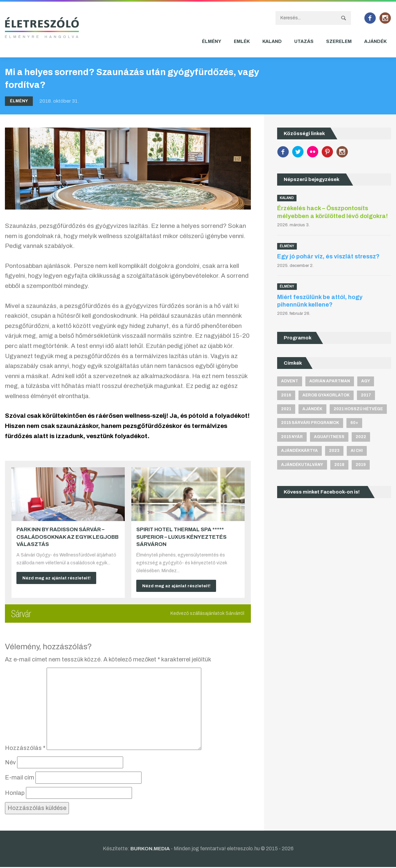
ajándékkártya (299, 451)
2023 (334, 451)
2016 (286, 395)
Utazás (304, 41)
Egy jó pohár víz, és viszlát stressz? (328, 256)
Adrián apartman (330, 381)
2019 (361, 465)
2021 (286, 409)
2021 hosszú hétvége (358, 409)
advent (290, 381)
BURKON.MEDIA (150, 849)
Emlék (242, 41)
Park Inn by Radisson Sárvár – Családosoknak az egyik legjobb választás (67, 537)
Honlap (15, 794)
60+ (354, 423)
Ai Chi (357, 451)
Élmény (212, 41)
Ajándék (375, 41)
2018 (339, 465)
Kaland (272, 41)
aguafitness (329, 437)
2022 (361, 437)
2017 (366, 395)
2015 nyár (292, 437)
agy (366, 381)
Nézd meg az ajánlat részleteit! (59, 578)
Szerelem (339, 41)
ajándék (312, 409)
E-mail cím (20, 779)
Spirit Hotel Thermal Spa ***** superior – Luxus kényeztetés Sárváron (181, 537)
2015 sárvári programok (310, 423)
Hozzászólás (25, 749)
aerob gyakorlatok (326, 395)
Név (10, 763)
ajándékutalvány (302, 465)
